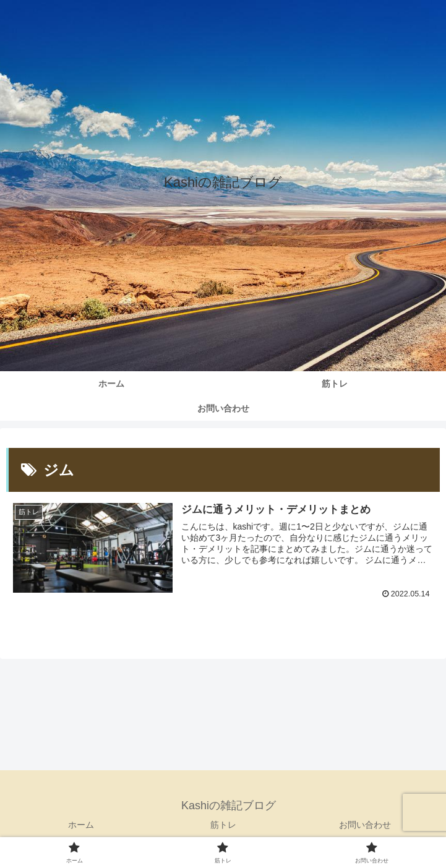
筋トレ (223, 825)
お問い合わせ (365, 825)
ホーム (81, 825)
